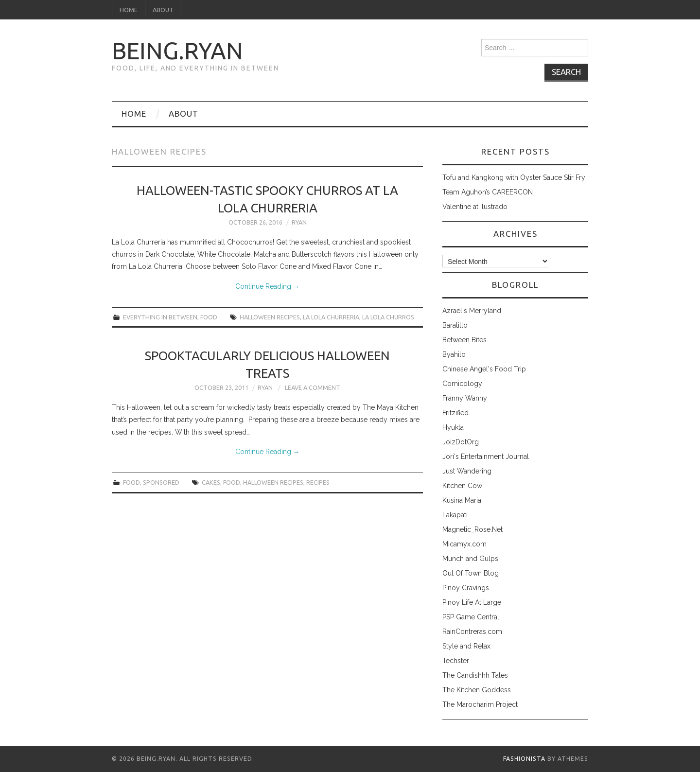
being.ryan (177, 51)
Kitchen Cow (462, 486)
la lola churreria (331, 317)
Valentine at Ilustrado (475, 207)
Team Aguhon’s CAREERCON (488, 192)
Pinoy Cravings (466, 588)
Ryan (299, 222)
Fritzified (455, 413)
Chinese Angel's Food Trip (484, 369)
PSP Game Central (471, 617)
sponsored (161, 482)
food (209, 317)
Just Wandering (467, 471)
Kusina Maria (462, 500)
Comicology (462, 384)
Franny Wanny (465, 398)
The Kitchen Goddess (477, 690)
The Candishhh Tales (475, 675)
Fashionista (524, 759)
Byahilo (454, 354)
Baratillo (455, 325)
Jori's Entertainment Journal (486, 456)
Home (129, 10)
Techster (456, 661)
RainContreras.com (472, 632)
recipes (318, 482)
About (163, 10)
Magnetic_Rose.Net (472, 529)
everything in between (160, 317)
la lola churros (388, 317)
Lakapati (455, 515)
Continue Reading (268, 286)
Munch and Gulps (470, 559)
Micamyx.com (464, 544)
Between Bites (464, 340)
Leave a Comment (313, 387)
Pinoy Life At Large (472, 602)
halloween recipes (270, 317)
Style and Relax (466, 646)
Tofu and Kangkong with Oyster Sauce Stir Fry (514, 177)
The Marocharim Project (480, 704)
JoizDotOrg (461, 442)
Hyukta (453, 427)
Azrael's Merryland (472, 311)
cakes (211, 482)
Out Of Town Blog (471, 573)
